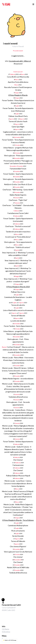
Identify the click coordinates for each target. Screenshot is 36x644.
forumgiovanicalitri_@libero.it (20, 61)
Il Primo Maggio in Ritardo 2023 (18, 287)
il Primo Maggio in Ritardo (18, 95)
